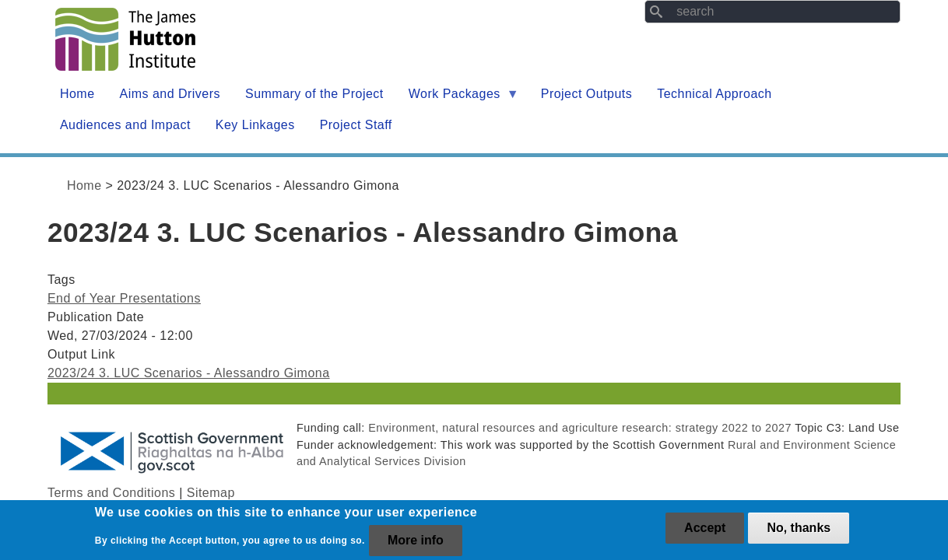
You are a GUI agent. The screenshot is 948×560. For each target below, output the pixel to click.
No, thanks (799, 532)
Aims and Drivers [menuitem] (170, 94)
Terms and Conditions (111, 493)
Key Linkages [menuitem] (255, 125)
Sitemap (211, 493)
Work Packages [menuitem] (458, 98)
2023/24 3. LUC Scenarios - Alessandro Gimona (189, 373)
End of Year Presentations (124, 298)
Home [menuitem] (77, 94)
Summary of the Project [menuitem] (314, 94)
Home (84, 185)
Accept (705, 532)
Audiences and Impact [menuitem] (125, 125)
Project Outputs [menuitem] (586, 94)
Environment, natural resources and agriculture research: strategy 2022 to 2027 (580, 428)
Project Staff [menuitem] (356, 125)
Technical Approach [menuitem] (714, 94)
